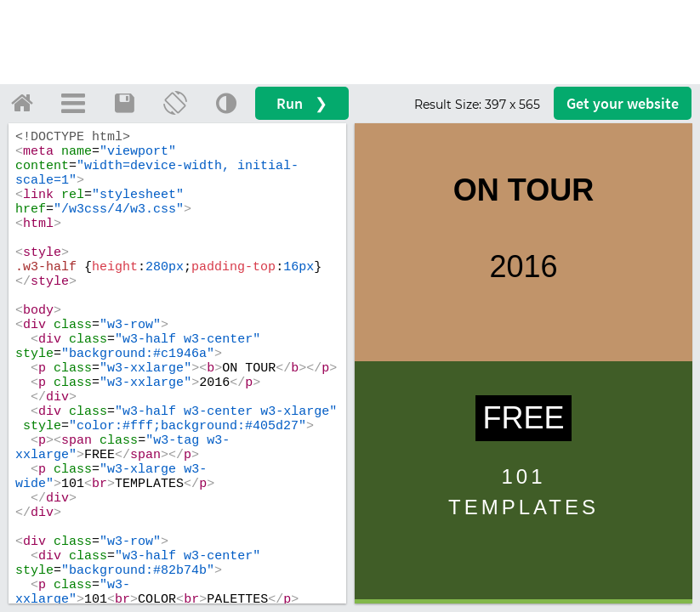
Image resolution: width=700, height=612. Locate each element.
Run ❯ (302, 103)
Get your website (623, 103)
